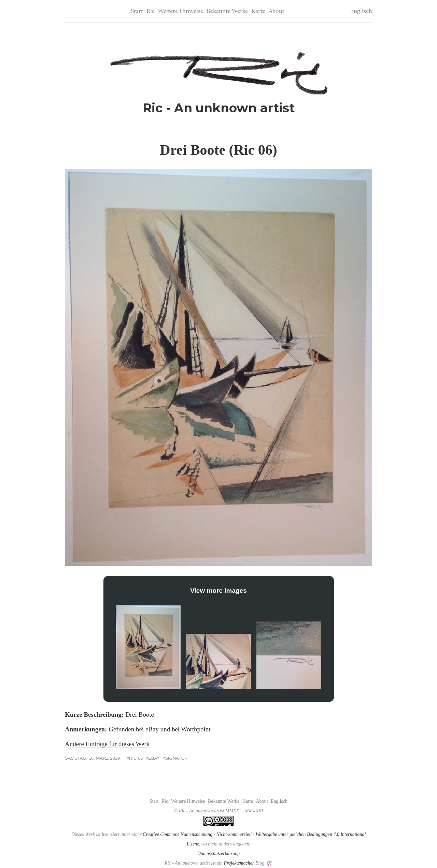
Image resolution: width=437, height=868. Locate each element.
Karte (258, 11)
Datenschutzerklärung (218, 853)
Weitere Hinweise (181, 11)
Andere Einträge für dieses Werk (107, 744)
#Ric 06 (135, 758)
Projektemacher (239, 863)
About (277, 11)
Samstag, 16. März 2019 (92, 758)
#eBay (153, 758)
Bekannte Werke (227, 11)
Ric (151, 11)
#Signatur (175, 758)
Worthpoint (196, 729)
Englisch (361, 11)
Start (137, 11)
